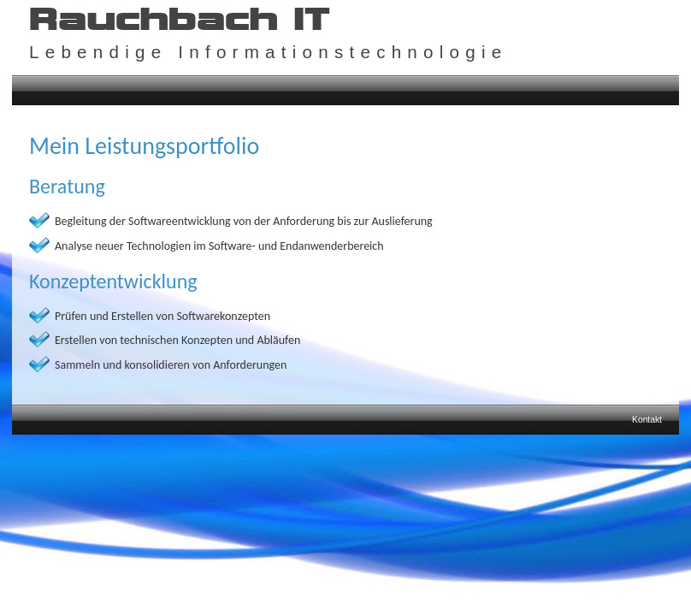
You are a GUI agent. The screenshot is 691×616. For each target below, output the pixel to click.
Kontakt (647, 420)
